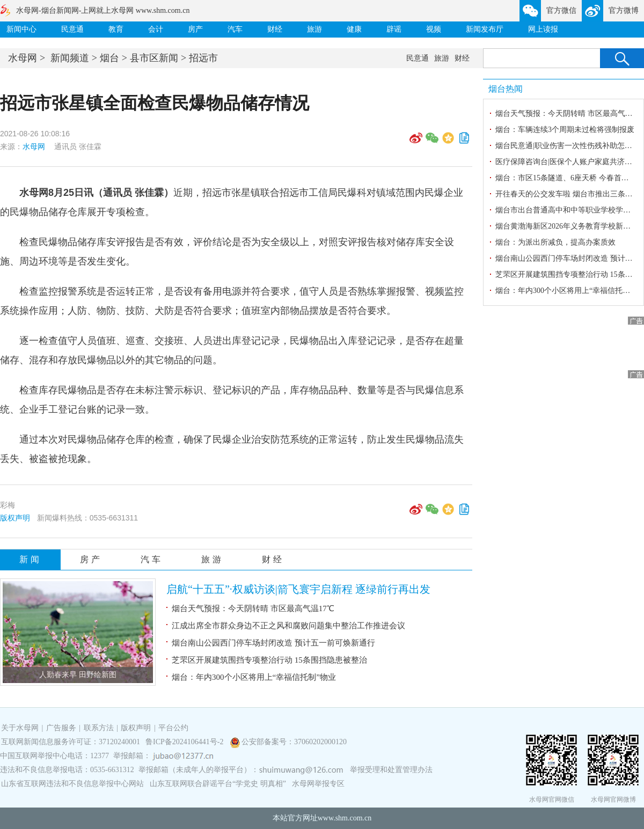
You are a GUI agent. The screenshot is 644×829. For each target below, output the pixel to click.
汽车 (235, 29)
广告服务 (61, 728)
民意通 (72, 29)
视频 (434, 29)
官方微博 (624, 10)
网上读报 (543, 29)
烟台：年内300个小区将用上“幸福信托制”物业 (254, 677)
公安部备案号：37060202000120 (294, 742)
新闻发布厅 (485, 29)
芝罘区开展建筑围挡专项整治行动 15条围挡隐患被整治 (269, 660)
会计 (156, 29)
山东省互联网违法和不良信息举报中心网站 (72, 784)
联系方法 (99, 728)
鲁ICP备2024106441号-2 (185, 742)
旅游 (314, 29)
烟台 (109, 58)
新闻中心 (21, 29)
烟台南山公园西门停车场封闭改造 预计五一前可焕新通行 (273, 643)
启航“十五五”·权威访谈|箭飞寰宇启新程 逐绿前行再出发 (298, 589)
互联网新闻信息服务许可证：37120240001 (71, 742)
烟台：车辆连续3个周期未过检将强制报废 (565, 130)
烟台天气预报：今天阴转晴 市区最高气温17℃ (253, 608)
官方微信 (561, 10)
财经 (275, 29)
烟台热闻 (506, 89)
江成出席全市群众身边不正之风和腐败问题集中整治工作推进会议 (288, 626)
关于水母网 (21, 728)
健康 (354, 29)
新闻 (31, 559)
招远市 (203, 58)
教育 (116, 29)
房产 (195, 29)
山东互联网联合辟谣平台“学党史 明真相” (218, 784)
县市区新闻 (154, 58)
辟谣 (394, 29)
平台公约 (173, 728)
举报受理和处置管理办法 (391, 770)
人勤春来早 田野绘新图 (78, 675)
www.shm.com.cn (345, 818)
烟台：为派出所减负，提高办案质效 (555, 242)
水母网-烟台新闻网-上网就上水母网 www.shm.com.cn (103, 10)
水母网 (23, 58)
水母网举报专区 (318, 784)
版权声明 (15, 518)
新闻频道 (70, 58)
